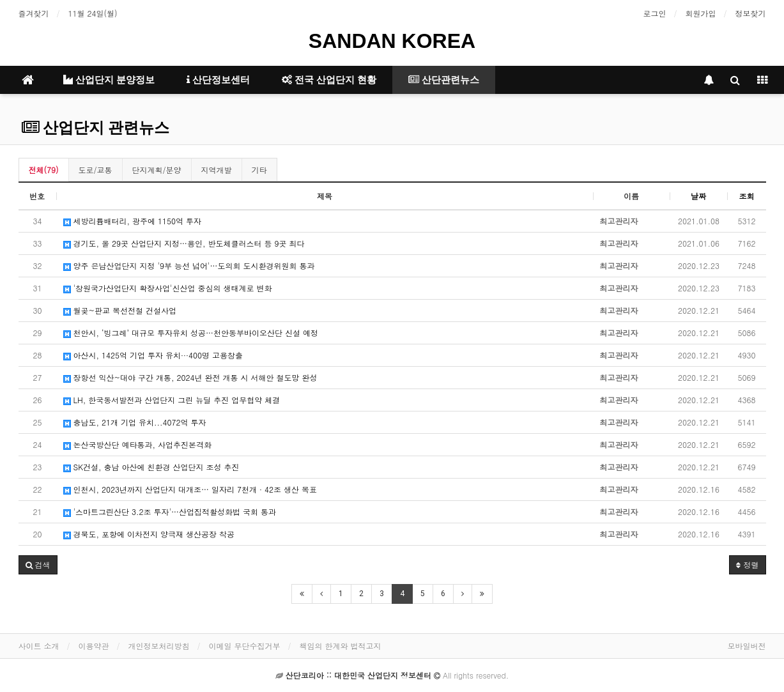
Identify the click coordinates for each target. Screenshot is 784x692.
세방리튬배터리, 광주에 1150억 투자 (133, 221)
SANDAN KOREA (392, 41)
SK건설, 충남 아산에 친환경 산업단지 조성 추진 (151, 467)
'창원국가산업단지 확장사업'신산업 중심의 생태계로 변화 (168, 288)
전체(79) (44, 170)
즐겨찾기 (34, 13)
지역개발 (217, 170)
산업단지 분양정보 (109, 80)
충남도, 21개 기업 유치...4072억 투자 (135, 422)
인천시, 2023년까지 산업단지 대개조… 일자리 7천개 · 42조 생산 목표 (190, 489)
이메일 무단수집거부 (245, 646)
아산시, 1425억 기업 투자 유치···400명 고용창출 (153, 355)
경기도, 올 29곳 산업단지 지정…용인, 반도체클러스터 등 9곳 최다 (184, 243)
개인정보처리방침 (159, 646)
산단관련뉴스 (444, 80)
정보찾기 (751, 13)
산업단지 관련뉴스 (96, 128)
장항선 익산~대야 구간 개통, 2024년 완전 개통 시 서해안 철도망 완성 (190, 377)
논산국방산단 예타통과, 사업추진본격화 (138, 444)
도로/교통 (96, 170)
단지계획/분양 (157, 170)
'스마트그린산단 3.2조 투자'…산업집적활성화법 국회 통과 (170, 511)
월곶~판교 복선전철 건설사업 (120, 310)
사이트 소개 (39, 646)
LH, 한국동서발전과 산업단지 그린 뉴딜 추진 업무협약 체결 (172, 400)
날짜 (698, 196)
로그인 (655, 13)
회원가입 (701, 13)
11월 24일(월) (93, 13)
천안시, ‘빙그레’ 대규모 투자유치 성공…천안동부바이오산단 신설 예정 (191, 333)
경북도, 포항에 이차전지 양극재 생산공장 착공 (149, 534)
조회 (747, 196)
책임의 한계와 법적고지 (341, 646)
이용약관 (94, 646)
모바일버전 (747, 646)
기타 (259, 170)
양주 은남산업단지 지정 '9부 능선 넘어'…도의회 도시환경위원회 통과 (189, 265)
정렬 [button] (747, 565)
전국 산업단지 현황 (329, 80)
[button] (38, 565)
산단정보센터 (218, 80)
